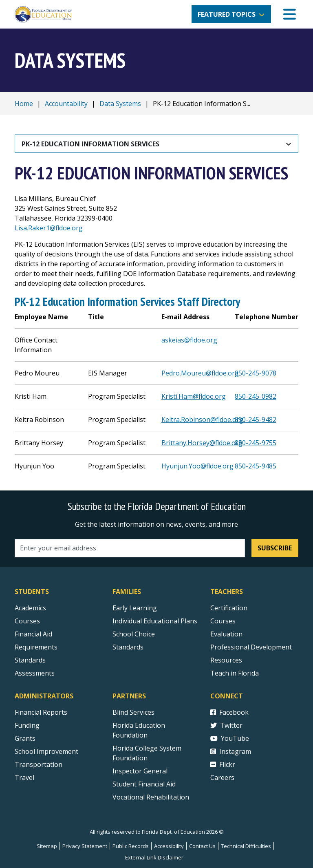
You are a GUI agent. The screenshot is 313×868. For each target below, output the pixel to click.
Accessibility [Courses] (169, 846)
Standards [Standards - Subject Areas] (30, 660)
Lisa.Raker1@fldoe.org (49, 228)
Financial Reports (41, 712)
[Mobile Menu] (290, 14)
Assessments (35, 673)
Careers (222, 777)
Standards (128, 647)
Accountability (66, 104)
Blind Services (133, 712)
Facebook (229, 712)
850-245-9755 (256, 443)
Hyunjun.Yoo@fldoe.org (197, 466)
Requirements (36, 647)
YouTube (230, 738)
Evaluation (226, 634)
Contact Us (202, 846)
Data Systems (120, 104)
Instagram (231, 751)
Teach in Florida (235, 673)
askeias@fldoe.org (189, 340)
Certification (229, 608)
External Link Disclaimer (154, 857)
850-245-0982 (256, 396)
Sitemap (47, 846)
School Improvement (46, 751)
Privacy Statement (85, 846)
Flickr (223, 764)
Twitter (226, 725)
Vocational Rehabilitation (151, 797)
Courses (27, 621)
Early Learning (135, 608)
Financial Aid (33, 634)
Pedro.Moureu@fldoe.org (200, 373)
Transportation (39, 764)
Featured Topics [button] (227, 14)
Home (24, 104)
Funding (27, 725)
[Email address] (130, 548)
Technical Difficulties (246, 846)
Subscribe (275, 548)
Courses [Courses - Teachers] (223, 621)
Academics (30, 608)
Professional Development (251, 647)
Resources (226, 660)
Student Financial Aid (144, 784)
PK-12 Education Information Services (90, 144)
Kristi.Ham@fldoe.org (194, 396)
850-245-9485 (256, 466)
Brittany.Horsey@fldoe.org (202, 443)
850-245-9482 (256, 420)
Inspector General (140, 771)
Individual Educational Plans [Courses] (155, 621)
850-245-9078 (256, 373)
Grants (25, 738)
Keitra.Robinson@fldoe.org (202, 420)
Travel (24, 777)
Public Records (131, 846)
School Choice (134, 634)
